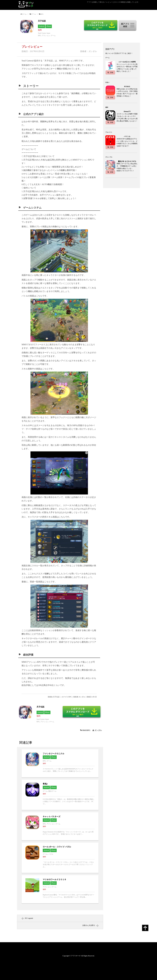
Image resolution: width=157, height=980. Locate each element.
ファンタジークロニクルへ (60, 763)
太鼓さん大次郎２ (89, 925)
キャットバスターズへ (60, 826)
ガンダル (98, 730)
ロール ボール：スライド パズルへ (60, 858)
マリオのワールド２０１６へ (60, 889)
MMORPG (86, 730)
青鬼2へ (60, 795)
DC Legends (29, 918)
